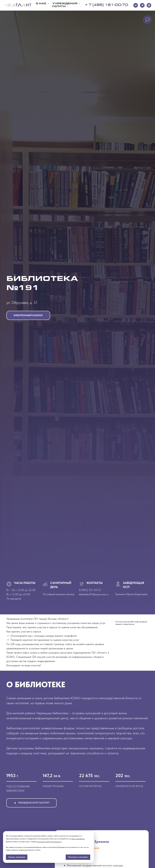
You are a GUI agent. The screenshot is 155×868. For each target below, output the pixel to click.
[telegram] (142, 5)
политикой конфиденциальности (49, 842)
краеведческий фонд (129, 786)
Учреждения (65, 4)
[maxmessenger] (149, 5)
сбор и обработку (78, 839)
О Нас (41, 4)
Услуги (59, 7)
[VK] (136, 5)
